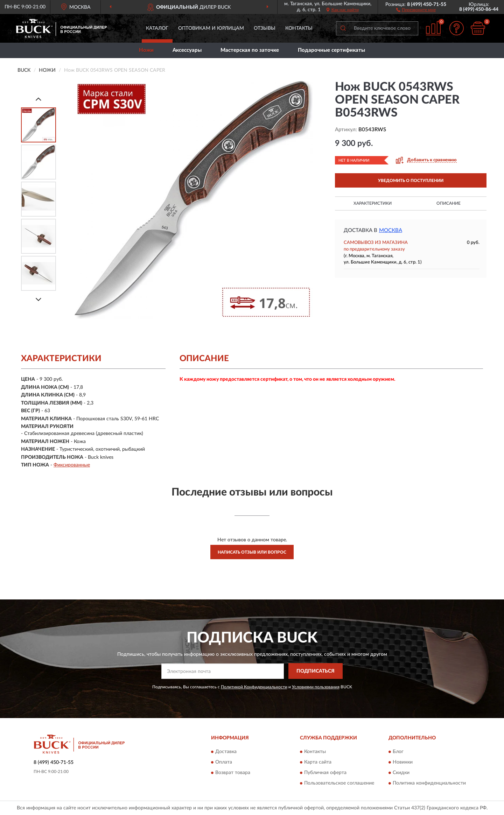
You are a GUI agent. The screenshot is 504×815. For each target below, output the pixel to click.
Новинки (403, 762)
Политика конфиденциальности (429, 783)
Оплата (224, 762)
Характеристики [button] (373, 203)
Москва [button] (391, 230)
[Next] (38, 299)
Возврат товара (233, 773)
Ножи (146, 50)
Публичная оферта (325, 773)
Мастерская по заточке (250, 50)
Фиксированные (72, 465)
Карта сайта (318, 762)
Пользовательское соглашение (339, 783)
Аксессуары (187, 50)
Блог (398, 752)
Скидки (401, 773)
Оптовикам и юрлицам (211, 28)
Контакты (299, 28)
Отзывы (265, 28)
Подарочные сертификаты (331, 50)
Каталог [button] (157, 28)
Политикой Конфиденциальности (254, 687)
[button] (416, 9)
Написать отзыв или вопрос (252, 552)
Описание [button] (449, 203)
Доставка (226, 752)
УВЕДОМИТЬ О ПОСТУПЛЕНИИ (411, 181)
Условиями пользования (316, 687)
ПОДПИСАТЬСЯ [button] (316, 671)
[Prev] (38, 99)
